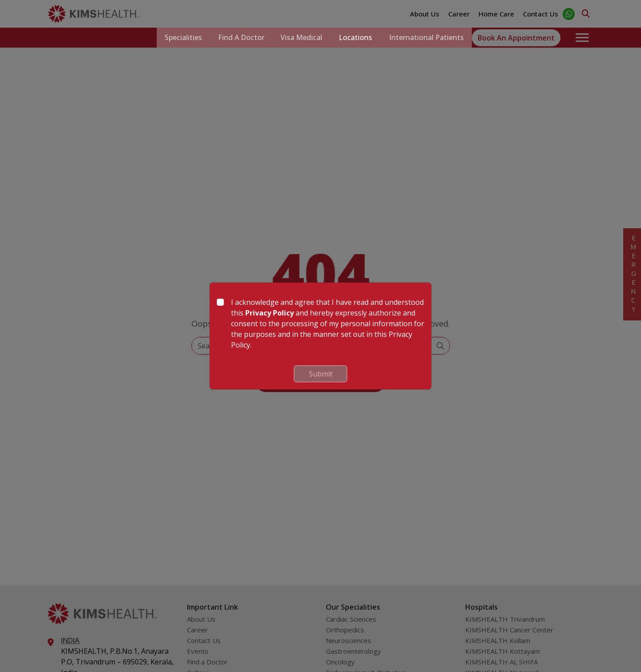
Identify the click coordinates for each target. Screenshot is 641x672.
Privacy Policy (270, 313)
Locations (354, 38)
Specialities (177, 38)
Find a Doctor (236, 38)
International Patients (426, 38)
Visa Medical (298, 38)
